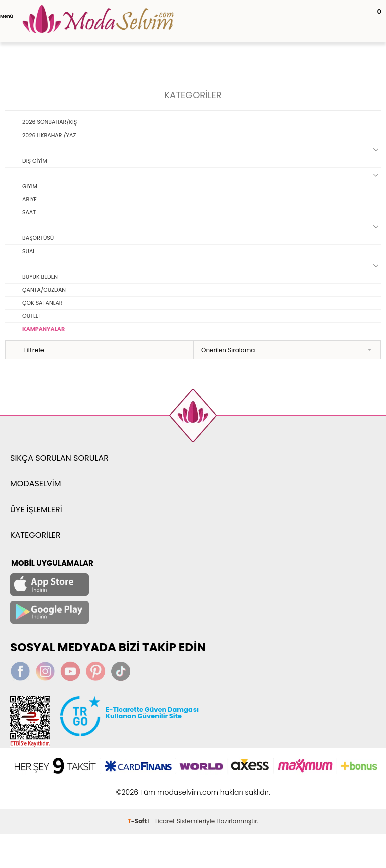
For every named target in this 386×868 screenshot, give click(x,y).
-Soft (138, 821)
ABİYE (29, 199)
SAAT (29, 212)
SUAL (29, 251)
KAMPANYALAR (43, 329)
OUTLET (32, 316)
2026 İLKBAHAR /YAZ (49, 135)
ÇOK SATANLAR (42, 303)
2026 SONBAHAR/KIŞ (50, 122)
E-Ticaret (162, 821)
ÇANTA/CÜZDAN (44, 290)
